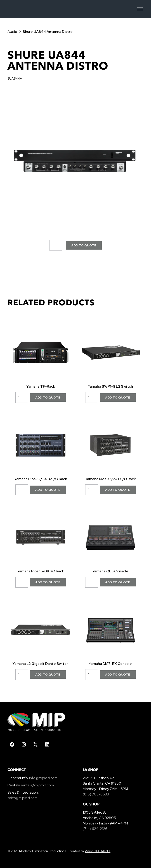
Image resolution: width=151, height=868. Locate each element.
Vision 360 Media (98, 851)
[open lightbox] (75, 161)
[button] (139, 9)
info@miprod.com (43, 778)
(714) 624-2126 (95, 829)
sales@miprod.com (22, 798)
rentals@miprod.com (37, 785)
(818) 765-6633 (96, 794)
